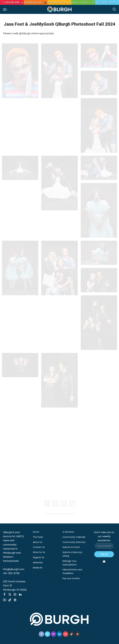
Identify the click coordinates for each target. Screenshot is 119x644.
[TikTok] (111, 2)
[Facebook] (93, 2)
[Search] (114, 9)
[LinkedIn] (104, 2)
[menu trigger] (6, 9)
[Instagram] (100, 2)
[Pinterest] (64, 506)
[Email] (72, 506)
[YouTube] (107, 2)
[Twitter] (97, 2)
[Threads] (114, 2)
